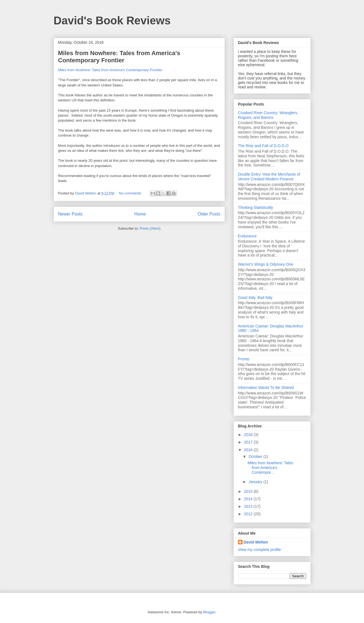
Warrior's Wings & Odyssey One (266, 264)
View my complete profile (260, 550)
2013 (249, 506)
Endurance (247, 236)
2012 (249, 514)
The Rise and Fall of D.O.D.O (263, 146)
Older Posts (209, 214)
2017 (249, 442)
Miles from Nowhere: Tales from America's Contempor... (270, 468)
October (256, 457)
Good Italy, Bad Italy (255, 298)
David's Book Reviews (112, 20)
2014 (249, 499)
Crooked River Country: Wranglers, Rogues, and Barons (268, 115)
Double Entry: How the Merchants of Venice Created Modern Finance (269, 177)
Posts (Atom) (150, 228)
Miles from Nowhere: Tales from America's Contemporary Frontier (119, 57)
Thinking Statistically (256, 207)
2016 (249, 450)
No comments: (131, 193)
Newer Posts (70, 214)
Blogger (209, 612)
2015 (249, 491)
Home (140, 214)
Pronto (244, 359)
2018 (249, 435)
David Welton (256, 542)
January (256, 482)
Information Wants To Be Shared (266, 388)
